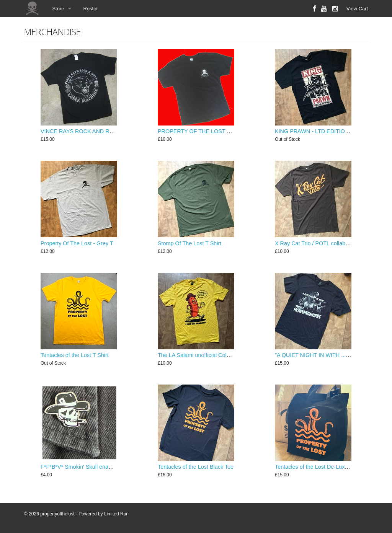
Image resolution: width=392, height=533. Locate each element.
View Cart (357, 9)
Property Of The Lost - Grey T (77, 243)
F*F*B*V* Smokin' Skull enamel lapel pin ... (93, 467)
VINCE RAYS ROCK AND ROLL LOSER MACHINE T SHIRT (115, 131)
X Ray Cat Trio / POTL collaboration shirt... (327, 243)
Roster (90, 9)
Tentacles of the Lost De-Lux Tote (316, 467)
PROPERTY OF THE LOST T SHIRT (203, 131)
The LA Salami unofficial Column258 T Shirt (211, 355)
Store (58, 9)
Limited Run (116, 514)
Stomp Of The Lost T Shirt (189, 243)
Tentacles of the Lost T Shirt (75, 355)
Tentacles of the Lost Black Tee (196, 467)
